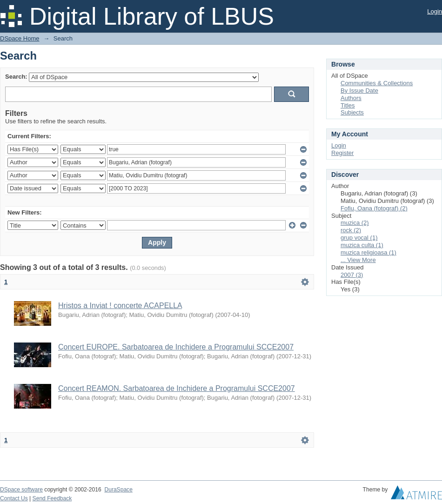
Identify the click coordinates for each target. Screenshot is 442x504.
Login (435, 11)
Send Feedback (52, 498)
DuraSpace (118, 490)
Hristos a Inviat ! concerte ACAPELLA (120, 306)
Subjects (352, 112)
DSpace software (21, 490)
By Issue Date (359, 91)
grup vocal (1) (359, 238)
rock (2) (351, 230)
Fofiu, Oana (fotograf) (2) (374, 208)
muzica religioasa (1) (368, 252)
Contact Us (14, 498)
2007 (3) (352, 275)
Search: (16, 77)
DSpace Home (20, 38)
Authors (351, 98)
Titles (348, 105)
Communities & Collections (377, 83)
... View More (358, 260)
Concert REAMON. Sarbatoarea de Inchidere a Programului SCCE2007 (177, 388)
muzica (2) (355, 223)
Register (342, 153)
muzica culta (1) (362, 245)
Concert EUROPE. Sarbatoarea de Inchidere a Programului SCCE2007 (176, 347)
